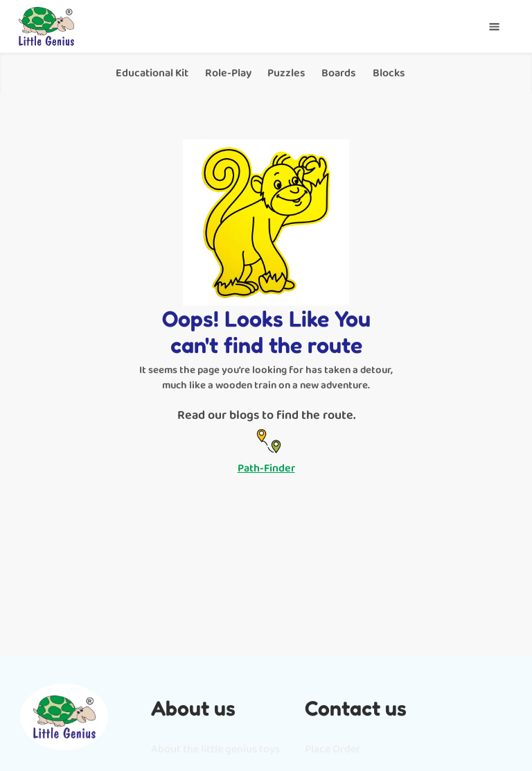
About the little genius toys (215, 750)
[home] (46, 26)
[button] (494, 27)
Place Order (332, 750)
